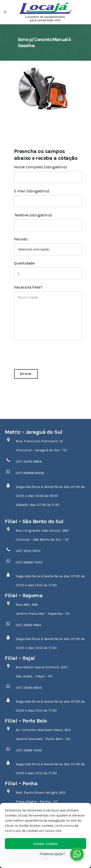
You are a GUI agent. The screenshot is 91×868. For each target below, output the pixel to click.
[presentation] (51, 355)
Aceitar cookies (46, 844)
